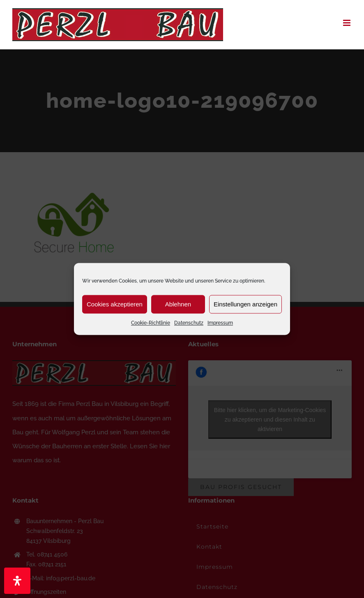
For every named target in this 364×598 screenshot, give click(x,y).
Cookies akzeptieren (115, 304)
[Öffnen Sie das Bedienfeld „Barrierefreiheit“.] (17, 581)
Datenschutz (189, 323)
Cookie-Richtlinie (151, 323)
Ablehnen (178, 304)
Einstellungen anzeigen (245, 304)
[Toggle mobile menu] (347, 23)
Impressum (220, 323)
